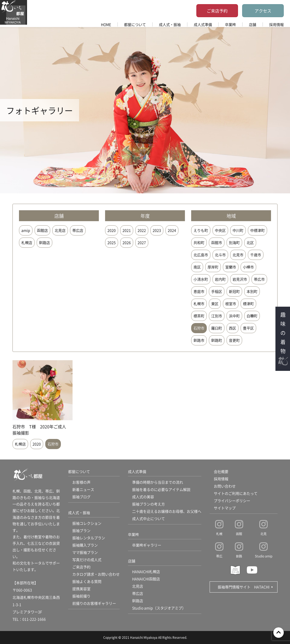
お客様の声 (81, 482)
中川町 (238, 230)
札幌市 (199, 304)
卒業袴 (230, 24)
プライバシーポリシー (232, 501)
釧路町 (217, 340)
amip (26, 230)
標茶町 (199, 316)
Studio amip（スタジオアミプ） (159, 608)
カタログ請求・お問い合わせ (96, 574)
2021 (127, 230)
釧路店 (44, 242)
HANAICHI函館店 (146, 579)
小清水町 (201, 279)
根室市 (231, 304)
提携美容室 (81, 589)
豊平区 (248, 328)
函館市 (217, 242)
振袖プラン (81, 530)
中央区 (220, 230)
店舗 (253, 24)
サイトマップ (225, 508)
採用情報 (276, 24)
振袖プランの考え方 (149, 504)
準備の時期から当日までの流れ (158, 482)
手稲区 (217, 291)
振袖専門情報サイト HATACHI (244, 587)
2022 (142, 230)
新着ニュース (83, 489)
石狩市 (199, 328)
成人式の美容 (143, 497)
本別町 (252, 291)
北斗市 (220, 255)
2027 (142, 242)
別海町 (234, 242)
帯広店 (78, 230)
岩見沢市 (240, 279)
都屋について (135, 24)
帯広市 (259, 279)
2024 (172, 230)
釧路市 (199, 340)
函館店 (42, 230)
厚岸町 (213, 267)
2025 (112, 242)
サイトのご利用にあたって (236, 493)
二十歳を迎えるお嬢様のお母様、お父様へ (167, 511)
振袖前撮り (81, 596)
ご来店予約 (217, 11)
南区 (197, 267)
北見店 (60, 230)
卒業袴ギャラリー (147, 545)
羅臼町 (217, 328)
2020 (112, 230)
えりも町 (201, 230)
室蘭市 (231, 267)
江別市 (217, 316)
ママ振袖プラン (85, 552)
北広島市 (201, 255)
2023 (157, 230)
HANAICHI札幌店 (146, 571)
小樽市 (248, 267)
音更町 (234, 340)
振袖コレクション (87, 523)
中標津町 (257, 230)
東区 (215, 304)
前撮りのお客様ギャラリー (94, 603)
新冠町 (234, 291)
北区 (250, 242)
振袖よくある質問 (87, 581)
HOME (106, 24)
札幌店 (27, 242)
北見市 (238, 255)
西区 (233, 328)
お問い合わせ (225, 486)
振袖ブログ (81, 497)
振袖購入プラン (85, 545)
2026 (127, 242)
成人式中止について (149, 518)
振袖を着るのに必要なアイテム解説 (161, 489)
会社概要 (221, 471)
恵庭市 (199, 291)
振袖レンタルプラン (89, 538)
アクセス (263, 11)
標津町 (248, 304)
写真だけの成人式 (87, 560)
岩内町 (220, 279)
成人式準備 (203, 24)
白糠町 (252, 316)
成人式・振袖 (170, 24)
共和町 (199, 242)
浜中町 (234, 316)
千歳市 (256, 255)
